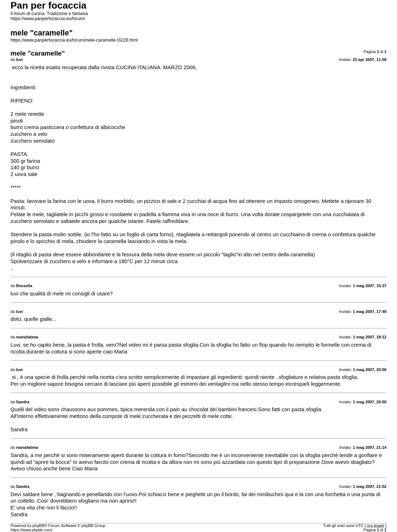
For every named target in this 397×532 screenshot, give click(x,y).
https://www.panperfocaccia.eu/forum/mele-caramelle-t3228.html (74, 40)
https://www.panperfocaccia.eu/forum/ (48, 19)
